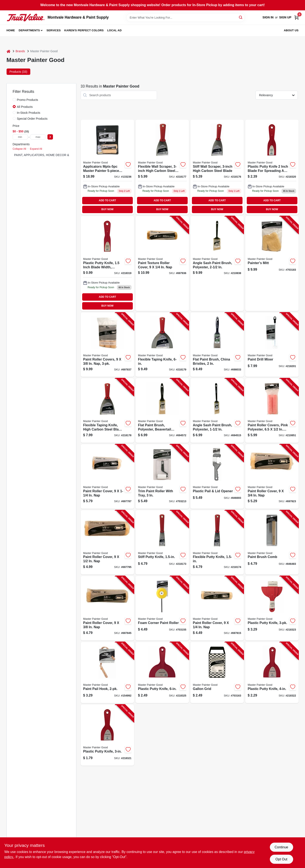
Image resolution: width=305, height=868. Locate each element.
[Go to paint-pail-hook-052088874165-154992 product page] (107, 673)
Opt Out (281, 859)
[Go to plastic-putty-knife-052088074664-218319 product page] (107, 264)
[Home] (8, 51)
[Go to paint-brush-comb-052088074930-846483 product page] (272, 542)
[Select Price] (50, 137)
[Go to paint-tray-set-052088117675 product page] (107, 167)
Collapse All (19, 149)
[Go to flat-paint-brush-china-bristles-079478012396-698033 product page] (217, 345)
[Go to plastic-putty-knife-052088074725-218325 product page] (162, 673)
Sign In (268, 17)
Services (54, 30)
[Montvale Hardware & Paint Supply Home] (26, 18)
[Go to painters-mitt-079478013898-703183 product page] (272, 264)
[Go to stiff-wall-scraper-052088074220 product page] (217, 167)
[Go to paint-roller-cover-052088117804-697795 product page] (107, 542)
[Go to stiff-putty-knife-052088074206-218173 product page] (162, 542)
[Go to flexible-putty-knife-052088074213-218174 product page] (217, 542)
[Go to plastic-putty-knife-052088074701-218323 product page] (272, 608)
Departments (29, 30)
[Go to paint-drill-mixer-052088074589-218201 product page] (272, 345)
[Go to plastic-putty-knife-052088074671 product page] (272, 167)
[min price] (20, 137)
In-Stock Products (29, 113)
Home (11, 30)
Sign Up (285, 17)
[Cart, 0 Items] (297, 17)
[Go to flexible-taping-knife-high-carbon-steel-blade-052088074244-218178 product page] (107, 411)
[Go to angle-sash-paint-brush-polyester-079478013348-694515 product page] (217, 411)
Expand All (36, 149)
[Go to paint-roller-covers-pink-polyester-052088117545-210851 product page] (272, 411)
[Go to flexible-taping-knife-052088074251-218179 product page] (162, 345)
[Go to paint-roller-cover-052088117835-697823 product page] (272, 477)
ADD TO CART (107, 200)
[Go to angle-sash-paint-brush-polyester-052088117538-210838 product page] (217, 264)
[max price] (38, 137)
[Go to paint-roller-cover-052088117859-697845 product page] (107, 608)
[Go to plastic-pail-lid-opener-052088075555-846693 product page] (217, 477)
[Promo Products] (14, 100)
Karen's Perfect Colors (84, 30)
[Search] (241, 17)
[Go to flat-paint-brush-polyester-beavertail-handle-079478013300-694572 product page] (162, 411)
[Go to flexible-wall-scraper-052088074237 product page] (162, 167)
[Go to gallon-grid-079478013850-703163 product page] (217, 673)
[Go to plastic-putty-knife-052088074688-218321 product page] (107, 735)
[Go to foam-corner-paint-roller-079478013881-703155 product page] (162, 608)
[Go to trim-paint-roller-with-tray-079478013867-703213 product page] (162, 477)
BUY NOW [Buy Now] (107, 209)
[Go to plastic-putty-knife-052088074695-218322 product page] (272, 673)
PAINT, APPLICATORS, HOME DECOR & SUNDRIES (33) (53, 155)
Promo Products (28, 100)
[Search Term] (186, 18)
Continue (281, 847)
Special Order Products (32, 119)
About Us (291, 30)
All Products (25, 107)
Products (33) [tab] (18, 72)
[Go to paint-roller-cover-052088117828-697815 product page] (217, 608)
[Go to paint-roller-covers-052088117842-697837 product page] (107, 345)
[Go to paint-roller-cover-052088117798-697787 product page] (107, 477)
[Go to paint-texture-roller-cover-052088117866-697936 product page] (162, 264)
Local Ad (114, 30)
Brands (20, 51)
